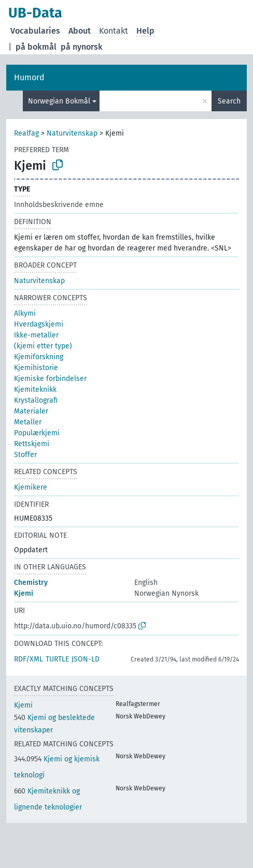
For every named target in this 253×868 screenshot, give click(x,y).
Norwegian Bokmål (59, 101)
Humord (29, 77)
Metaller (28, 422)
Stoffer (25, 455)
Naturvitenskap (72, 133)
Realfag (26, 133)
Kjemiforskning (39, 357)
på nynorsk (82, 47)
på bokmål (36, 47)
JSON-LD (86, 659)
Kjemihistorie (36, 368)
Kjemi (24, 593)
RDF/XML (29, 659)
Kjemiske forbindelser (50, 379)
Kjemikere (31, 487)
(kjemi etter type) (43, 346)
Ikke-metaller (36, 335)
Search (229, 101)
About (80, 31)
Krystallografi (36, 400)
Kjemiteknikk (35, 389)
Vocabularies (35, 31)
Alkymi (25, 313)
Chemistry (31, 583)
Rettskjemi (32, 444)
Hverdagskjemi (39, 324)
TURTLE (57, 659)
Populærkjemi (37, 433)
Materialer (31, 411)
